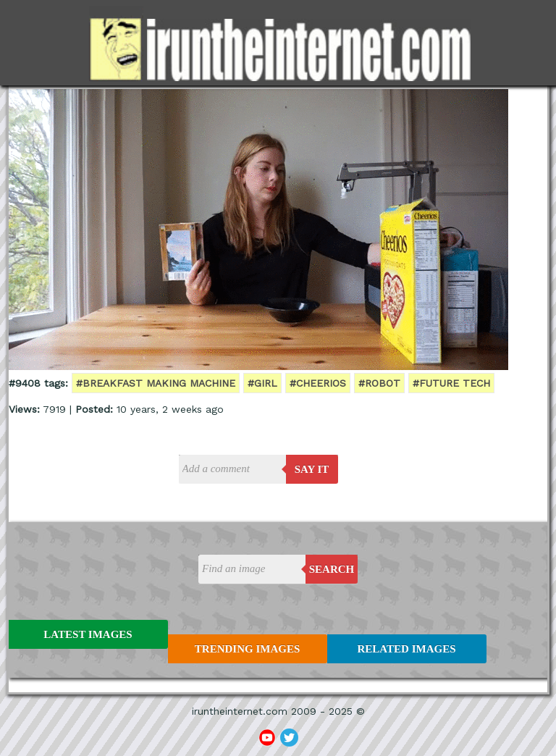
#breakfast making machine (156, 383)
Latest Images (88, 634)
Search (332, 569)
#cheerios (318, 383)
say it (312, 469)
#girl (262, 383)
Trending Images (247, 649)
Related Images (407, 649)
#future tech (451, 383)
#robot (379, 383)
